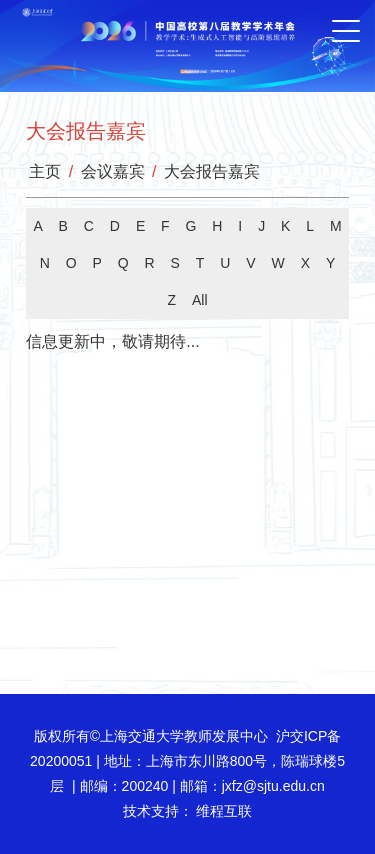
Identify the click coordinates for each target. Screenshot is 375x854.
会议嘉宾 (113, 171)
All (200, 300)
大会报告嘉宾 (212, 171)
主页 (45, 171)
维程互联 (223, 811)
